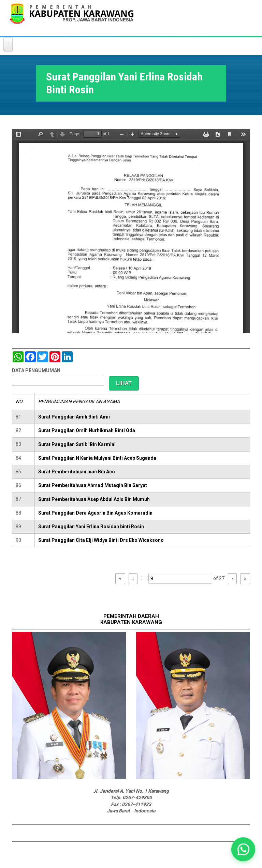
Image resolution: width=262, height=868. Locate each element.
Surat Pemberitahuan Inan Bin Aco (77, 472)
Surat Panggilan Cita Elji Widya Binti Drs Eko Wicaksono (101, 540)
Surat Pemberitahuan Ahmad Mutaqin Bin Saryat (93, 485)
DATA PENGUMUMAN (36, 370)
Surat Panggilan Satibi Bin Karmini (77, 444)
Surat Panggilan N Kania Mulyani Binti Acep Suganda (97, 458)
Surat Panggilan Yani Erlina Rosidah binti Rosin (91, 527)
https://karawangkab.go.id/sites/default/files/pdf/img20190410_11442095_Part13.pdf (131, 231)
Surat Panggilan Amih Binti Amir (74, 417)
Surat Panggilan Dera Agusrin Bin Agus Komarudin (95, 513)
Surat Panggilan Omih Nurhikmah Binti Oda (87, 430)
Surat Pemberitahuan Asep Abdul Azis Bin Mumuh (94, 499)
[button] (243, 849)
